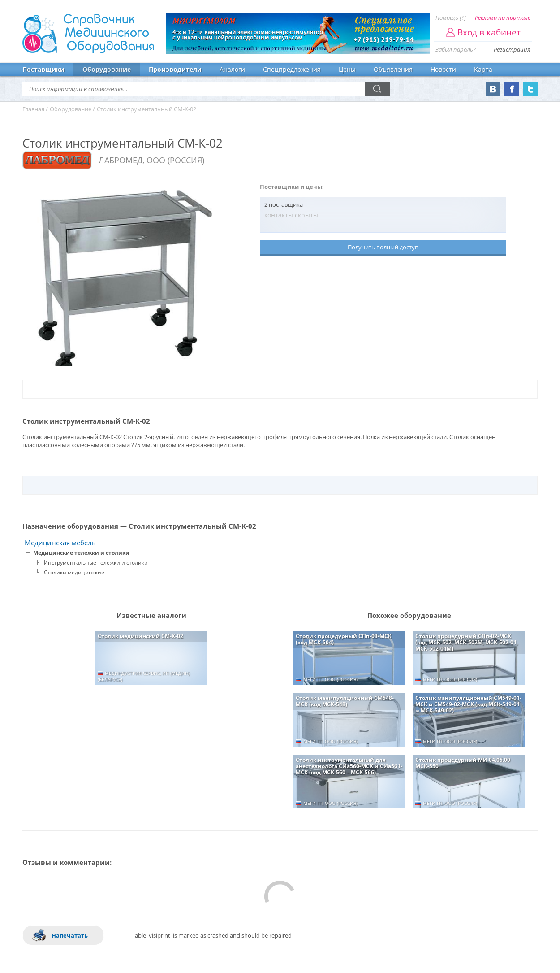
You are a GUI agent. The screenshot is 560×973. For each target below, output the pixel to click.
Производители (175, 69)
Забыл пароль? (456, 49)
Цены (347, 69)
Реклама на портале (503, 17)
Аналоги (232, 69)
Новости (443, 69)
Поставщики (43, 69)
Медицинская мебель (60, 543)
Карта (483, 69)
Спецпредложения (292, 69)
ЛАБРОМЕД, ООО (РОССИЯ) (151, 160)
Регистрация (512, 49)
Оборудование (107, 69)
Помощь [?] (451, 17)
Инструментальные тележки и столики (96, 563)
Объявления (393, 69)
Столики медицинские (74, 572)
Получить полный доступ (383, 247)
